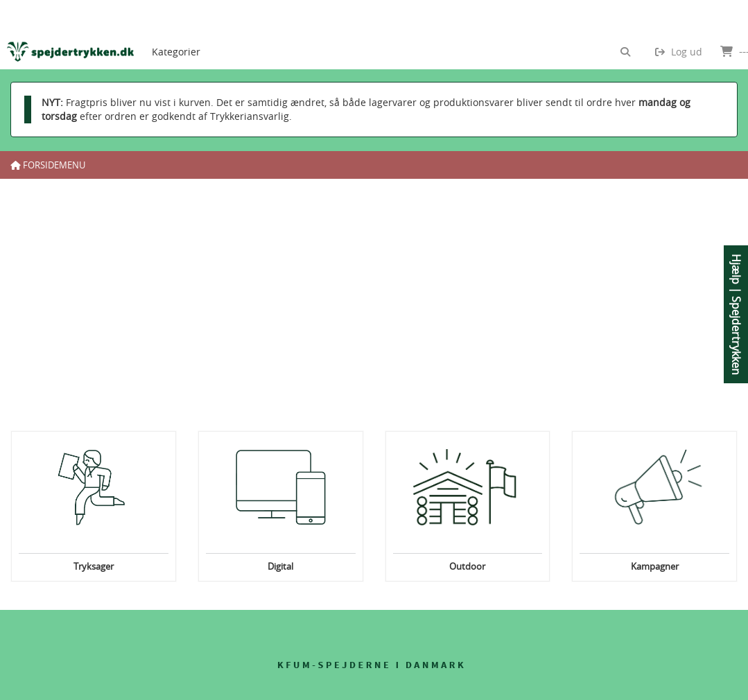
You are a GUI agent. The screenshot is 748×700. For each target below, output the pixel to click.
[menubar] (188, 35)
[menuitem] (176, 35)
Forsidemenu (48, 165)
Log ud (679, 52)
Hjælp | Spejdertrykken (736, 314)
